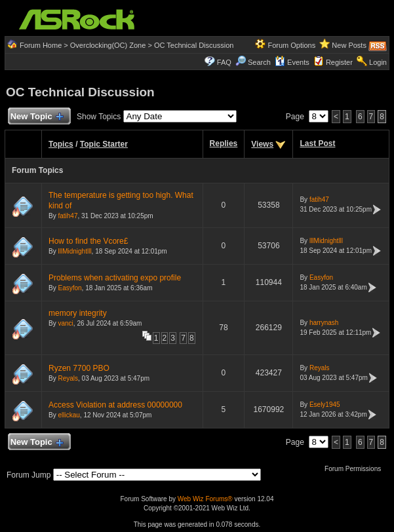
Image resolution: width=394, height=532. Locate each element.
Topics (61, 144)
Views (262, 144)
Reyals (68, 378)
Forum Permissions (356, 469)
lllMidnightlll (74, 251)
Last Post (317, 143)
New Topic (36, 117)
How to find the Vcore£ (88, 241)
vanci (65, 323)
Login (378, 62)
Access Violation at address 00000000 (115, 405)
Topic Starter (104, 144)
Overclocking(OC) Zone (108, 45)
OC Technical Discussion (194, 45)
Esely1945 (325, 405)
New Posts (349, 45)
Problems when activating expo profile (115, 278)
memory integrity (78, 313)
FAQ (224, 62)
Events (292, 62)
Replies (224, 143)
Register (339, 62)
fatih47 (68, 216)
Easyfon (69, 288)
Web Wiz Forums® (205, 499)
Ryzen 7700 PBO (79, 368)
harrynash (324, 323)
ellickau (69, 415)
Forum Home (41, 45)
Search (259, 62)
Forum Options (291, 45)
